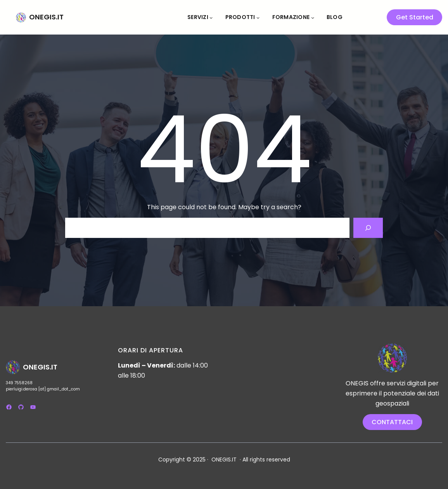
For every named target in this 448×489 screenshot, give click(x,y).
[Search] (368, 228)
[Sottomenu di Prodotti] (258, 17)
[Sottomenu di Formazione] (313, 17)
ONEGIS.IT (46, 17)
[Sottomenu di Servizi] (211, 17)
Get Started (415, 17)
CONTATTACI (392, 422)
